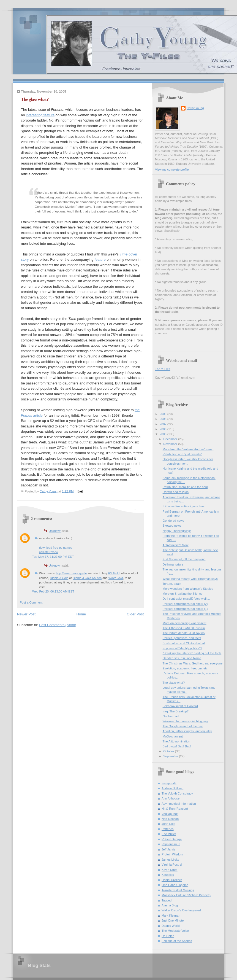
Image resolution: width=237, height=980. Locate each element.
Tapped (167, 900)
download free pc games (56, 548)
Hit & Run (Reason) (175, 809)
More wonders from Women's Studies (188, 589)
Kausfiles (168, 875)
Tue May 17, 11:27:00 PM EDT (53, 557)
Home (81, 614)
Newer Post (26, 614)
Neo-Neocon (170, 819)
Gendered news (173, 521)
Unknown (55, 531)
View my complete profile (172, 169)
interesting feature (40, 115)
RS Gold (114, 573)
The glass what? (174, 683)
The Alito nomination (176, 741)
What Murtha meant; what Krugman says (190, 579)
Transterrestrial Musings (178, 890)
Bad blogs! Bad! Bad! (177, 746)
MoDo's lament (173, 736)
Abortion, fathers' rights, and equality (187, 731)
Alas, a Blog (170, 905)
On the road (171, 716)
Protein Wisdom (172, 854)
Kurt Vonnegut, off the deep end (184, 559)
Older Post (135, 614)
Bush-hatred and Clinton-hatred (184, 643)
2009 (164, 414)
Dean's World (171, 926)
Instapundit (169, 783)
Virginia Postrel (172, 865)
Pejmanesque (171, 844)
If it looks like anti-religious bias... (185, 506)
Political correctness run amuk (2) (185, 604)
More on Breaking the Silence (183, 594)
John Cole (168, 824)
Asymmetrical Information (179, 804)
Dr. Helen (168, 936)
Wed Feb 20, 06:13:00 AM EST (53, 591)
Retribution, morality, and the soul (185, 487)
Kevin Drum (170, 870)
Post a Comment (31, 602)
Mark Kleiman (171, 916)
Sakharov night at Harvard (180, 706)
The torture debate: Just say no (184, 633)
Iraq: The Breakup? (176, 711)
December (171, 439)
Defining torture (173, 564)
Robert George (172, 839)
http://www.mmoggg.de (71, 573)
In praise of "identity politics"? (182, 648)
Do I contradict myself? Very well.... (186, 599)
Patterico (168, 829)
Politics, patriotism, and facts (182, 638)
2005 (164, 434)
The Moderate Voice (175, 931)
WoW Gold (116, 578)
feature (100, 259)
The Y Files (163, 369)
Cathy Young (195, 108)
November (171, 444)
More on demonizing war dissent (185, 623)
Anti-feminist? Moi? (176, 545)
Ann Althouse (171, 798)
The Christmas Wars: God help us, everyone (193, 663)
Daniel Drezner (172, 880)
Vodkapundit (170, 814)
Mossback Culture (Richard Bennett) (186, 895)
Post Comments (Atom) (58, 625)
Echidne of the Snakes (177, 941)
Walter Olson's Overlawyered (181, 910)
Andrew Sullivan (172, 788)
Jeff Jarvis (168, 849)
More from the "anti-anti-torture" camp (188, 449)
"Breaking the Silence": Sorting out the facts (192, 653)
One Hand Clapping (175, 885)
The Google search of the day (183, 726)
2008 (164, 419)
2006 (164, 429)
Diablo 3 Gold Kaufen (87, 578)
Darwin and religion (176, 492)
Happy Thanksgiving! (177, 531)
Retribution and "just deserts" (182, 454)
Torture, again (172, 584)
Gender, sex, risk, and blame (182, 658)
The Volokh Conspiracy (177, 793)
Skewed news (172, 526)
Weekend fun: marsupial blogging (185, 721)
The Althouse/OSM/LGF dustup (184, 628)
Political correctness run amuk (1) (185, 609)
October (169, 751)
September (171, 756)
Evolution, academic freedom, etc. (186, 668)
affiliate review (49, 552)
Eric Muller (169, 834)
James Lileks (170, 860)
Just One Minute (173, 920)
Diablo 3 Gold (59, 578)
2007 (164, 424)
